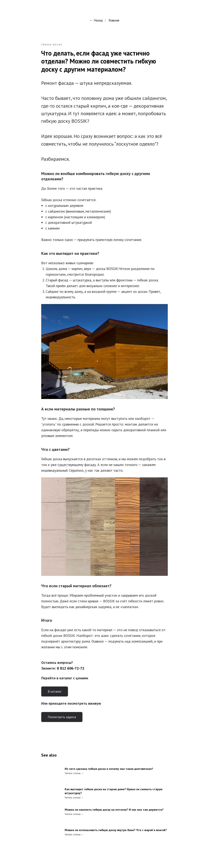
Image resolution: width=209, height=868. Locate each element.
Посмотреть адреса (62, 717)
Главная (114, 20)
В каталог (55, 691)
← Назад (96, 20)
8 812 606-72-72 (71, 668)
